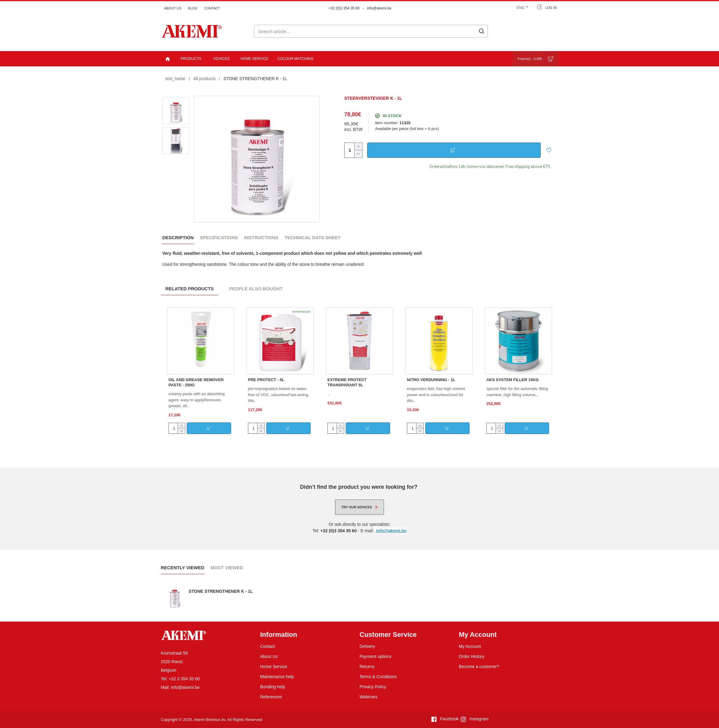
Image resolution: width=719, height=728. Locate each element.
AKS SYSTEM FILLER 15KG (513, 379)
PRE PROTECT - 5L (266, 379)
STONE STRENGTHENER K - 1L (221, 590)
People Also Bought (256, 288)
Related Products (190, 288)
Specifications (219, 237)
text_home (175, 79)
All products (204, 79)
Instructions (261, 237)
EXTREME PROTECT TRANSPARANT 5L (347, 381)
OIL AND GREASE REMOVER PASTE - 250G (196, 381)
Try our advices (357, 506)
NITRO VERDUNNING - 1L (431, 379)
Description (178, 237)
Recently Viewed (183, 567)
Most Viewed (227, 567)
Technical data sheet (313, 237)
